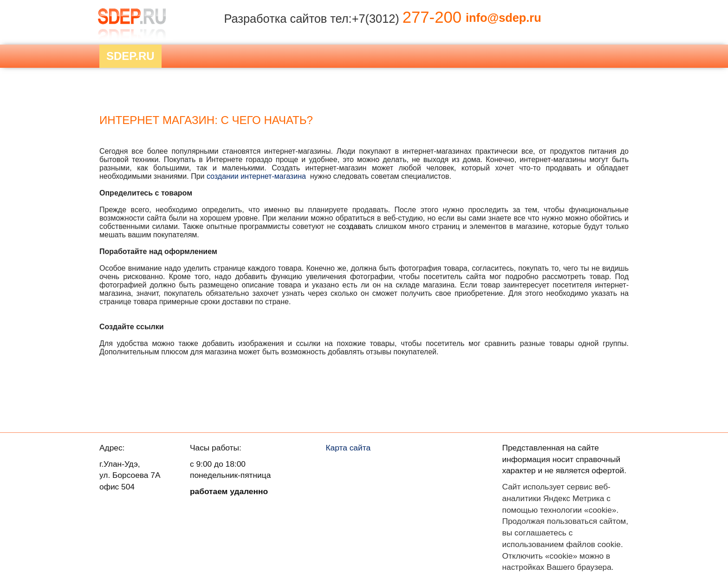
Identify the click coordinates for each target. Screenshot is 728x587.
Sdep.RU (130, 56)
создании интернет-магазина (256, 176)
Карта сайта (348, 448)
